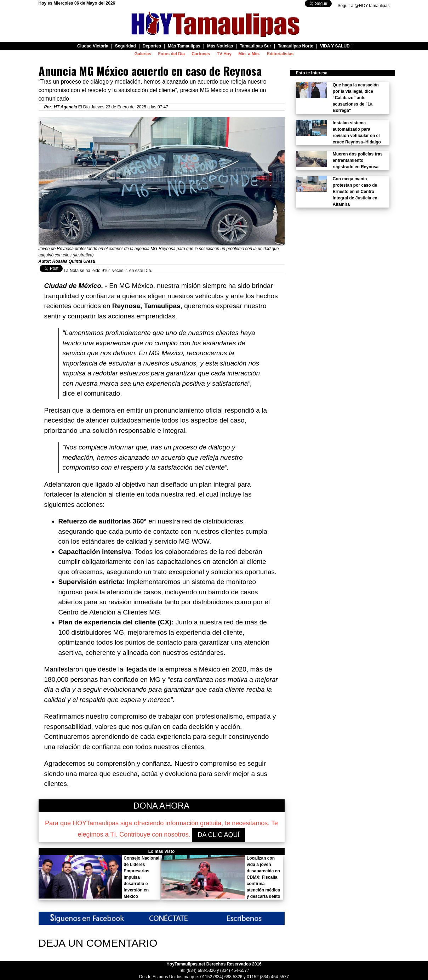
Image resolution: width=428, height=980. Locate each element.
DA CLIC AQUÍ (218, 835)
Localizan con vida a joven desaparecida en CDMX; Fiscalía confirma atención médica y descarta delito (264, 877)
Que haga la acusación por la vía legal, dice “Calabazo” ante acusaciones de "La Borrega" (356, 98)
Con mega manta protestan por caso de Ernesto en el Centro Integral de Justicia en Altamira (355, 192)
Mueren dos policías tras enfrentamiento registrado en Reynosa (358, 160)
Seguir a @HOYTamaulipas (364, 6)
